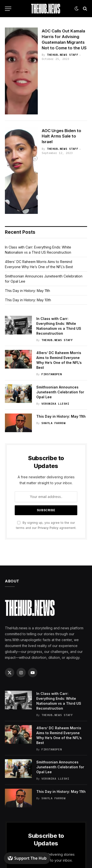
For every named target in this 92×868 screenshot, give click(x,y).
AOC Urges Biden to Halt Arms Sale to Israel (61, 136)
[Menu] (8, 9)
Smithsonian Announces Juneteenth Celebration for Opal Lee (60, 392)
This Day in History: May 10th (28, 300)
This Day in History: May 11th (27, 291)
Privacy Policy (48, 528)
